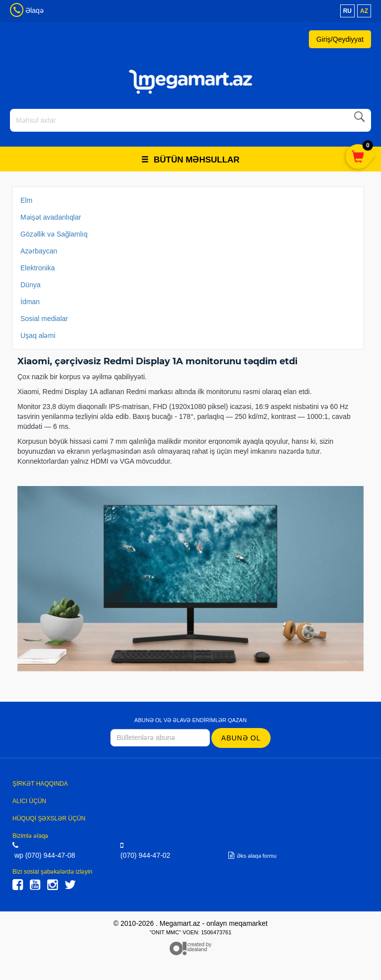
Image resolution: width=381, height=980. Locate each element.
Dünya (30, 285)
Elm (26, 200)
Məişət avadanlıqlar (51, 217)
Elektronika (38, 268)
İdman (30, 302)
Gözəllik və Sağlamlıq (54, 234)
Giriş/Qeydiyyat (340, 39)
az (364, 11)
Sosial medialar (44, 319)
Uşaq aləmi (38, 335)
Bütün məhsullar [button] (190, 160)
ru (347, 11)
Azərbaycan (39, 251)
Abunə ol (241, 738)
